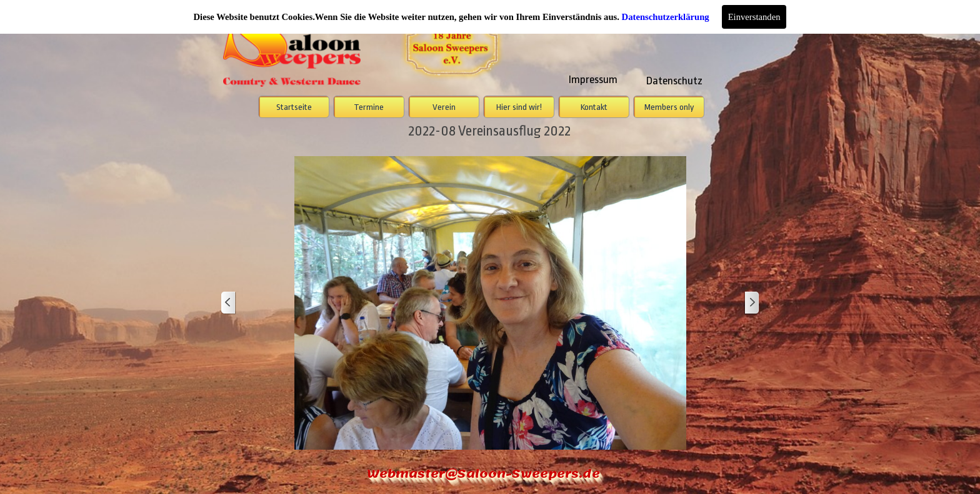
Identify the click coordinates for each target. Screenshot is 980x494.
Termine (369, 107)
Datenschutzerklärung (666, 17)
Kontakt (594, 107)
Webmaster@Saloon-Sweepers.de (483, 474)
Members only (669, 107)
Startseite (294, 107)
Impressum (593, 79)
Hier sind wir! (519, 107)
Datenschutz (674, 81)
